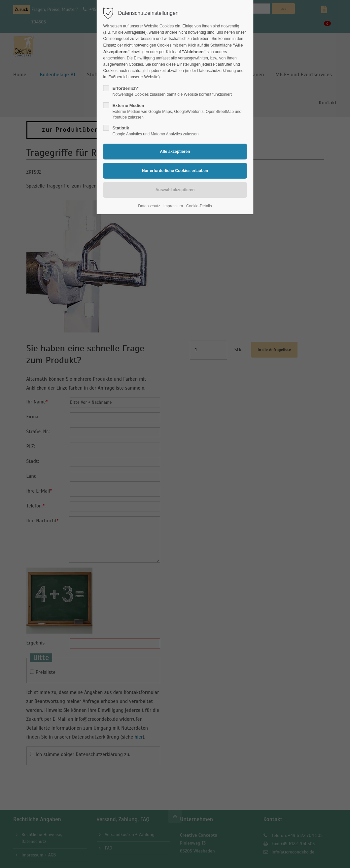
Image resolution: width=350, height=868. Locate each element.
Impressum (173, 206)
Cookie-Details (199, 206)
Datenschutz (149, 206)
